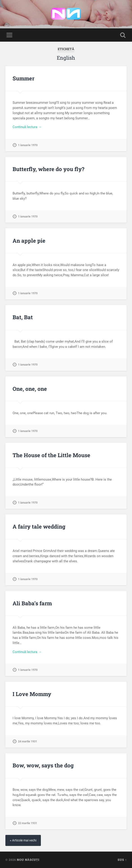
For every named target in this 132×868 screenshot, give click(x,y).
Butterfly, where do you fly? (48, 169)
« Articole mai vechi (23, 840)
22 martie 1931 (27, 823)
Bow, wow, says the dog (43, 765)
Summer (23, 78)
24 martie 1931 (27, 741)
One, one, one (30, 389)
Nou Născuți (28, 860)
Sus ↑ (122, 860)
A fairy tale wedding (39, 527)
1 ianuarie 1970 (28, 145)
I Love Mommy (32, 694)
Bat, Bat (23, 317)
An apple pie (29, 241)
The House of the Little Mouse (51, 455)
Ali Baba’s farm (32, 603)
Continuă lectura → (27, 127)
